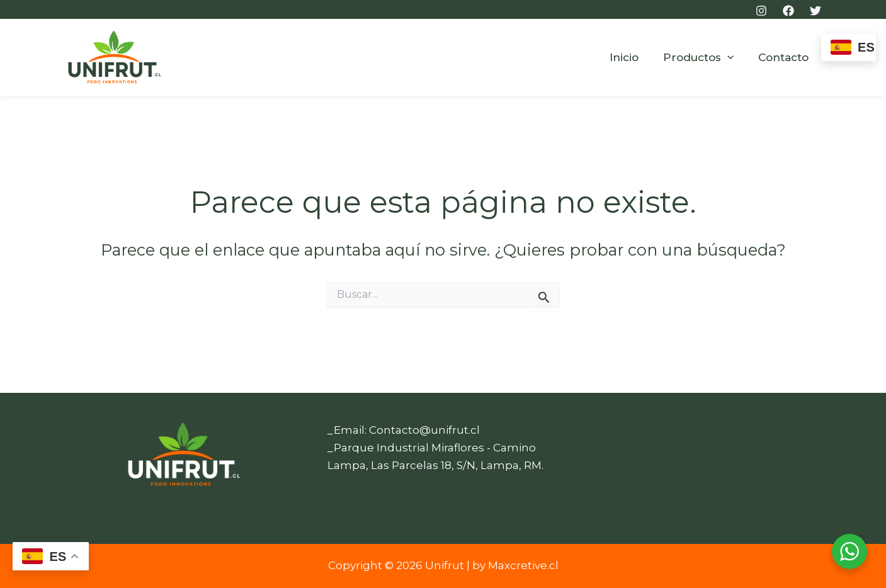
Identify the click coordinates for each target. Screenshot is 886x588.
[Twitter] (815, 11)
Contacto (785, 57)
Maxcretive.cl (523, 565)
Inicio (632, 57)
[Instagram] (761, 11)
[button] (732, 58)
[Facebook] (788, 11)
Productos (703, 58)
